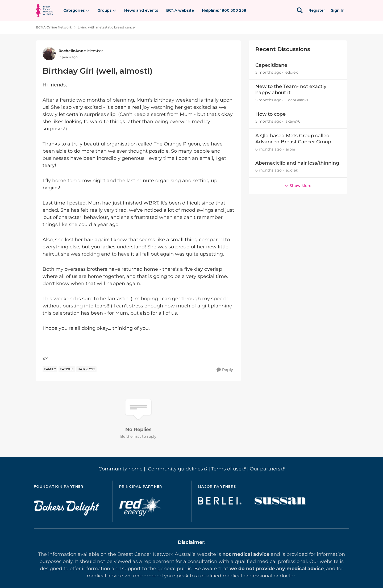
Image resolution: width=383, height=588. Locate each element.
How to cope (270, 114)
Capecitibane (271, 65)
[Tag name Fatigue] (67, 369)
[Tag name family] (50, 369)
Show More (298, 186)
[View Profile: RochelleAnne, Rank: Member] (49, 54)
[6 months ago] (268, 149)
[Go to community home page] (44, 10)
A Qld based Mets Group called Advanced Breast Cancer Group (293, 139)
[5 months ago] (268, 72)
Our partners (265, 469)
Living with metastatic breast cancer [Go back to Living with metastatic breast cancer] (107, 27)
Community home (120, 469)
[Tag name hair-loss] (87, 369)
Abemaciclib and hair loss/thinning (297, 163)
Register (317, 10)
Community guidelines (175, 469)
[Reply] (225, 370)
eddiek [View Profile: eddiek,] (292, 72)
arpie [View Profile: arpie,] (290, 149)
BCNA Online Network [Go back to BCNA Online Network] (54, 27)
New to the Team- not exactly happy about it (291, 89)
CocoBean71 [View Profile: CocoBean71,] (297, 100)
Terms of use (226, 469)
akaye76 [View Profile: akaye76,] (293, 122)
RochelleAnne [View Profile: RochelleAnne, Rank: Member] (72, 51)
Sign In (338, 10)
